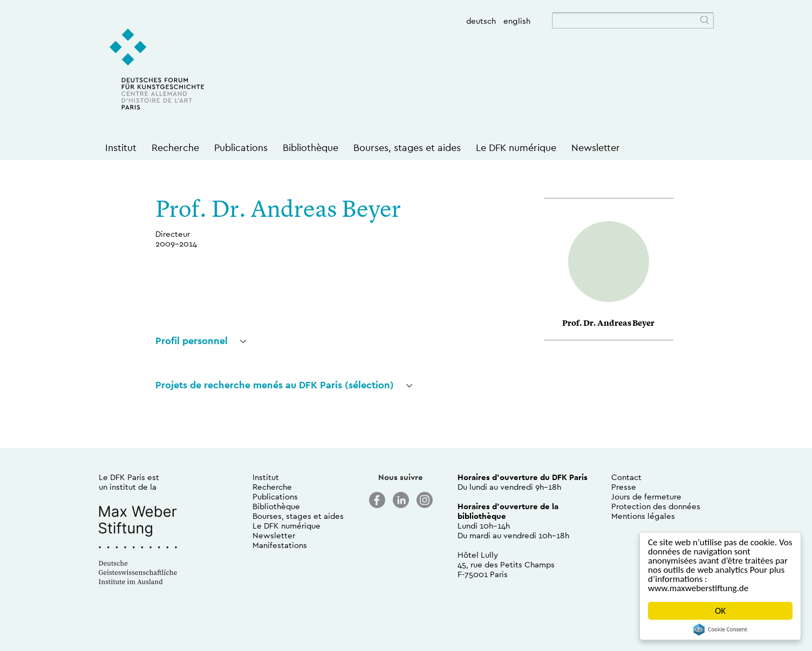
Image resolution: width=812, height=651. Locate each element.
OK (720, 611)
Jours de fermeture (646, 496)
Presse (624, 487)
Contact (626, 477)
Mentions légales (643, 516)
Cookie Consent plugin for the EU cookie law (720, 629)
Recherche (175, 148)
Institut (121, 148)
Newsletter (596, 148)
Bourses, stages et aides (407, 148)
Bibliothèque (311, 148)
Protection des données (656, 506)
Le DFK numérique (516, 148)
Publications (241, 148)
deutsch (481, 21)
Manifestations (280, 545)
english (517, 21)
